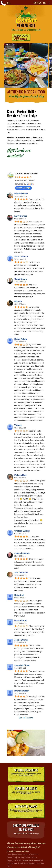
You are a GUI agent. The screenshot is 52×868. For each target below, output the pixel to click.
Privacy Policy (31, 857)
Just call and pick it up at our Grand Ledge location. (26, 790)
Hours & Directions (31, 854)
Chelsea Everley (22, 531)
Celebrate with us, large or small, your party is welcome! (26, 772)
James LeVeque (22, 553)
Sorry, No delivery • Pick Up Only (26, 829)
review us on (23, 188)
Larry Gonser (21, 216)
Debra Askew (21, 339)
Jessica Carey (21, 640)
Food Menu (18, 854)
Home (9, 854)
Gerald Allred (21, 621)
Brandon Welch (22, 691)
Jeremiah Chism (22, 665)
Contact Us (11, 857)
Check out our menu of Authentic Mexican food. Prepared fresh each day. (26, 808)
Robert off (19, 595)
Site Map (21, 857)
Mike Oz (18, 301)
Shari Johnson (21, 257)
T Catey (18, 425)
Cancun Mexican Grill (26, 17)
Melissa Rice (20, 475)
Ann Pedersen (21, 573)
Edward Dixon (21, 194)
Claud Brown (21, 279)
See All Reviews (26, 718)
